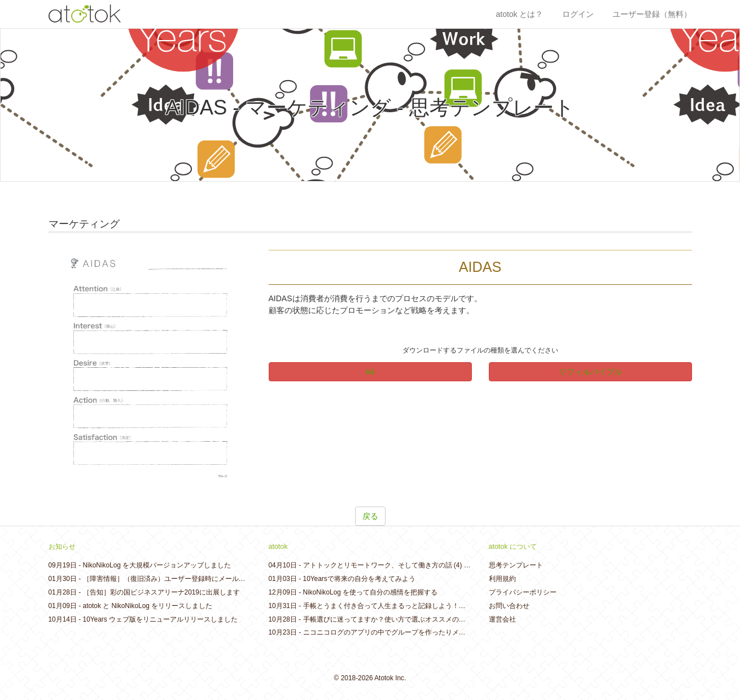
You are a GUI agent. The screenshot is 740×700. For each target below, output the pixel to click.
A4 (370, 372)
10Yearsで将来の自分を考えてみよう (359, 579)
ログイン (578, 14)
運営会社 (502, 619)
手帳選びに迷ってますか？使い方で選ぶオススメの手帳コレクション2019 (415, 619)
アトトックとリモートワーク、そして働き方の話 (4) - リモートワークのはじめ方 (426, 565)
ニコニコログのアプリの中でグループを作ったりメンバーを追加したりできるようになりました (449, 632)
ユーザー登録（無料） (652, 14)
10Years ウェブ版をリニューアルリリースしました (161, 619)
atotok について (513, 547)
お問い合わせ (509, 606)
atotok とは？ (519, 14)
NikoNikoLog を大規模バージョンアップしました (157, 565)
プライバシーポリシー (523, 592)
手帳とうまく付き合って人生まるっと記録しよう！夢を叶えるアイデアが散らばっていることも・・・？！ (466, 606)
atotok (278, 547)
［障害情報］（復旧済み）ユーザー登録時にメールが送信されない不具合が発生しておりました (229, 579)
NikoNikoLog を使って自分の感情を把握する (371, 592)
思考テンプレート (516, 565)
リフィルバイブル (590, 372)
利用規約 (502, 579)
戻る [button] (370, 516)
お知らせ (62, 547)
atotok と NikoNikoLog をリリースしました (148, 606)
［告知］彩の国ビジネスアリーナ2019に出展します (161, 592)
